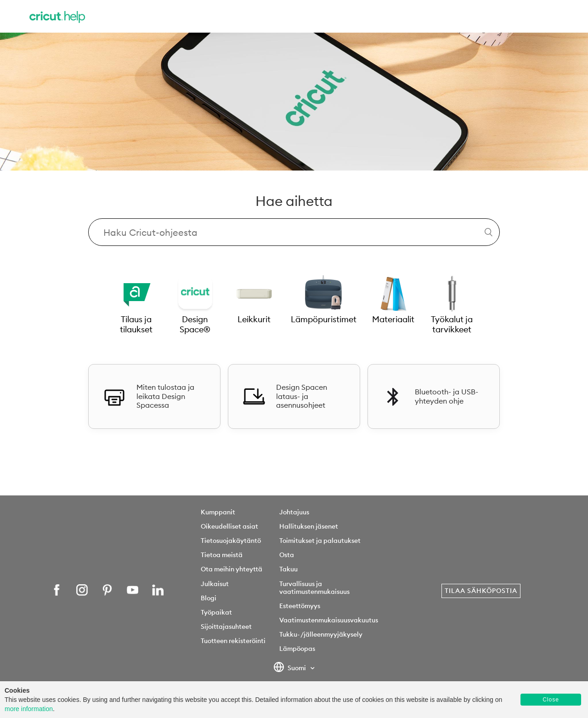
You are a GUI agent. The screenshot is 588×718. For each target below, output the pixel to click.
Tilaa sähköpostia (481, 591)
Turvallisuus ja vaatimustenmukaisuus (314, 588)
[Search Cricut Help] (294, 232)
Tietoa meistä (222, 555)
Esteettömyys (300, 606)
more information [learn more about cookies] (29, 709)
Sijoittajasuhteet (226, 627)
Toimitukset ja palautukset (320, 541)
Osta (287, 555)
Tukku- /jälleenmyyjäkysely (321, 634)
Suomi (291, 668)
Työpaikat (216, 612)
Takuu (288, 569)
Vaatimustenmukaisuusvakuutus (329, 620)
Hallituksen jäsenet (309, 526)
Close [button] (551, 700)
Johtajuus (294, 512)
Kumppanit (218, 512)
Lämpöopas (297, 649)
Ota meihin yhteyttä (232, 569)
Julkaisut (215, 584)
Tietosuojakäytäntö (231, 541)
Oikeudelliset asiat (229, 526)
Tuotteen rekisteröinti (233, 641)
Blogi (209, 598)
